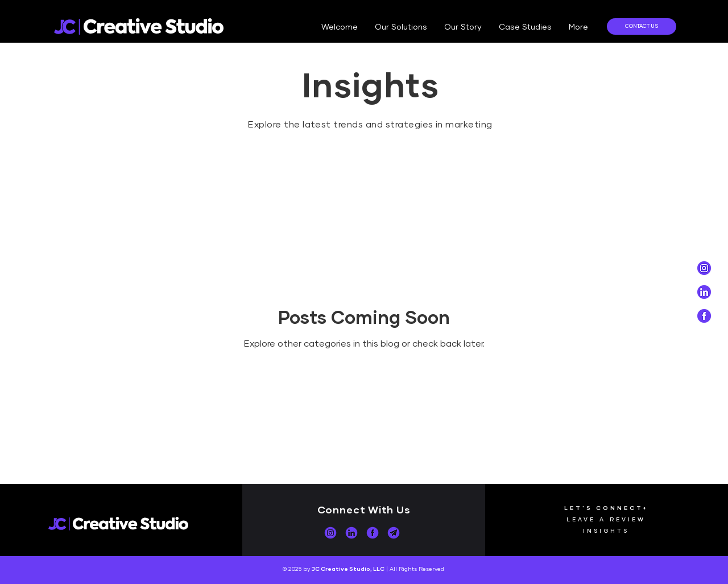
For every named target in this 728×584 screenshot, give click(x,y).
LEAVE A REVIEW (606, 519)
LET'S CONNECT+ (606, 508)
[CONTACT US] (642, 26)
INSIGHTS (606, 530)
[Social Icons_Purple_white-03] (704, 316)
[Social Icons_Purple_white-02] (704, 268)
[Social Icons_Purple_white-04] (704, 292)
